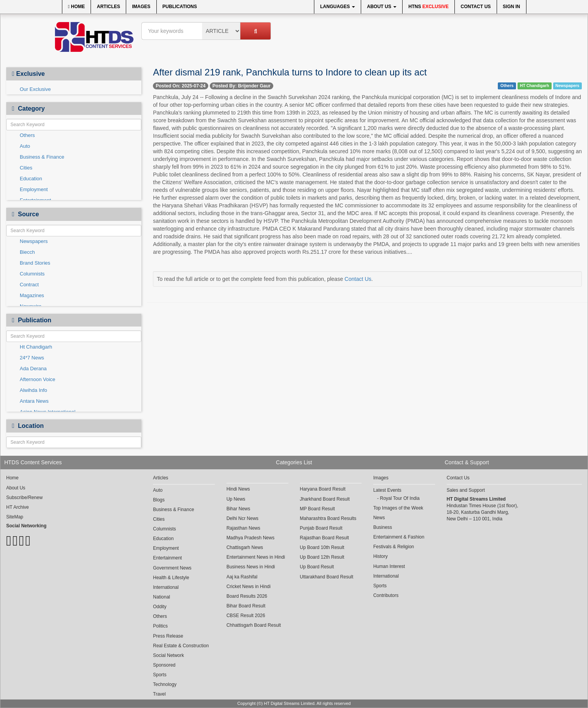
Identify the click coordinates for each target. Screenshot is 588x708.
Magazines (32, 295)
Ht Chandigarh (36, 347)
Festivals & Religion (393, 547)
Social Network (168, 655)
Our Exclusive (35, 89)
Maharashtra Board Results (328, 518)
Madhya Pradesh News (250, 538)
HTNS (429, 7)
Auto (25, 146)
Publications (180, 7)
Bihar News (238, 509)
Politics (160, 626)
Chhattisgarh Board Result (254, 625)
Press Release (168, 636)
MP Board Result (318, 509)
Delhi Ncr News (243, 518)
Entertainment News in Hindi (256, 557)
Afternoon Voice (38, 379)
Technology (165, 684)
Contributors (386, 595)
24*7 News (32, 358)
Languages (338, 7)
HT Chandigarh (534, 86)
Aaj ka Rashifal (242, 577)
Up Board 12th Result (322, 557)
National (161, 597)
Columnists (32, 274)
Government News (172, 568)
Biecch (27, 252)
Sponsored (164, 665)
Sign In (512, 7)
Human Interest (389, 566)
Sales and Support (466, 490)
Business (383, 527)
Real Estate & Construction (181, 646)
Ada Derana (33, 369)
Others (27, 135)
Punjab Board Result (321, 528)
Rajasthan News (243, 528)
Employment (34, 189)
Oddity (160, 607)
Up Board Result (317, 567)
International (166, 587)
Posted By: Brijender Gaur (242, 86)
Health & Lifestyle (171, 578)
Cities (26, 168)
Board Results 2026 (247, 596)
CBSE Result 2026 (246, 616)
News (379, 518)
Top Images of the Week (398, 508)
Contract (29, 285)
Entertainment (167, 558)
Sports (160, 675)
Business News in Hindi (251, 567)
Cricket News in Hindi (249, 587)
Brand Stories (35, 263)
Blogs (159, 500)
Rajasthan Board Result (325, 538)
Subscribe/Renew (24, 498)
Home (77, 7)
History (380, 556)
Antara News (34, 401)
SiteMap (15, 517)
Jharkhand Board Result (325, 499)
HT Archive (17, 507)
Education (31, 179)
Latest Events (387, 490)
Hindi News (238, 489)
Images (141, 7)
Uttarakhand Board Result (327, 577)
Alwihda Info (33, 390)
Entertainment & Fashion (399, 537)
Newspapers (34, 241)
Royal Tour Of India (400, 498)
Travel (159, 694)
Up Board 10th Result (322, 547)
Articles (108, 7)
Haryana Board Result (323, 489)
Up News (236, 499)
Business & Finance (42, 157)
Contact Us (476, 7)
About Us (382, 7)
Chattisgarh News (245, 547)
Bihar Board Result (246, 606)
